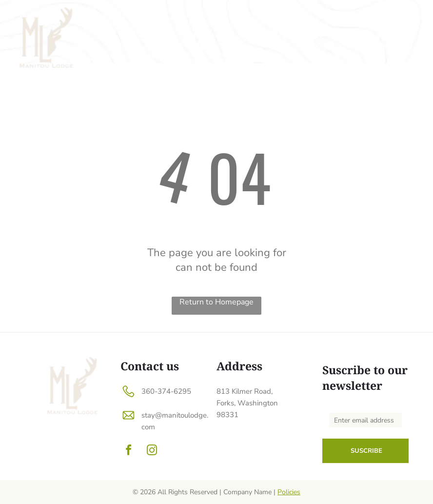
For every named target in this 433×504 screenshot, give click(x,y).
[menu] (412, 15)
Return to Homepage (216, 302)
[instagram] (152, 452)
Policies (289, 492)
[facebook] (128, 452)
